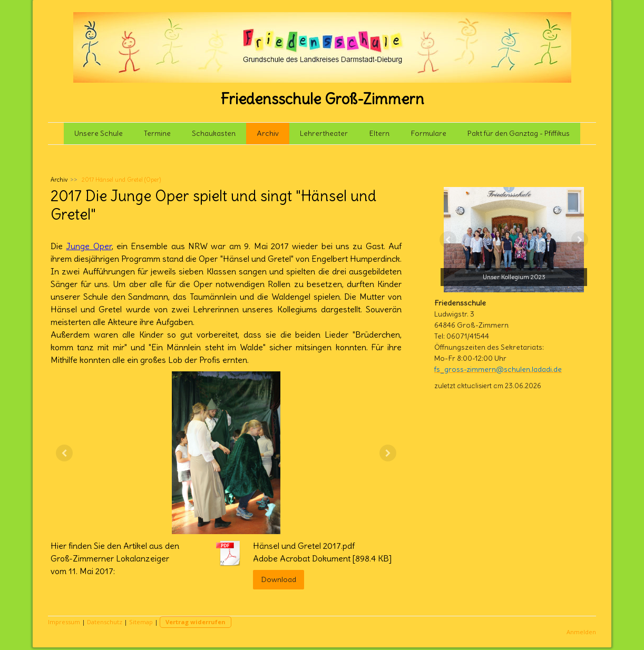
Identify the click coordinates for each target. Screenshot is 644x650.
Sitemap (141, 622)
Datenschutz (105, 622)
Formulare (428, 133)
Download (279, 579)
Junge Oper (89, 246)
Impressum (64, 622)
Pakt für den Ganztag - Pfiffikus (519, 133)
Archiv (268, 133)
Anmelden (581, 632)
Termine (157, 133)
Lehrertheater (324, 133)
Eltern (379, 133)
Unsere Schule (99, 133)
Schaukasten (214, 133)
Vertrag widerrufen (196, 622)
